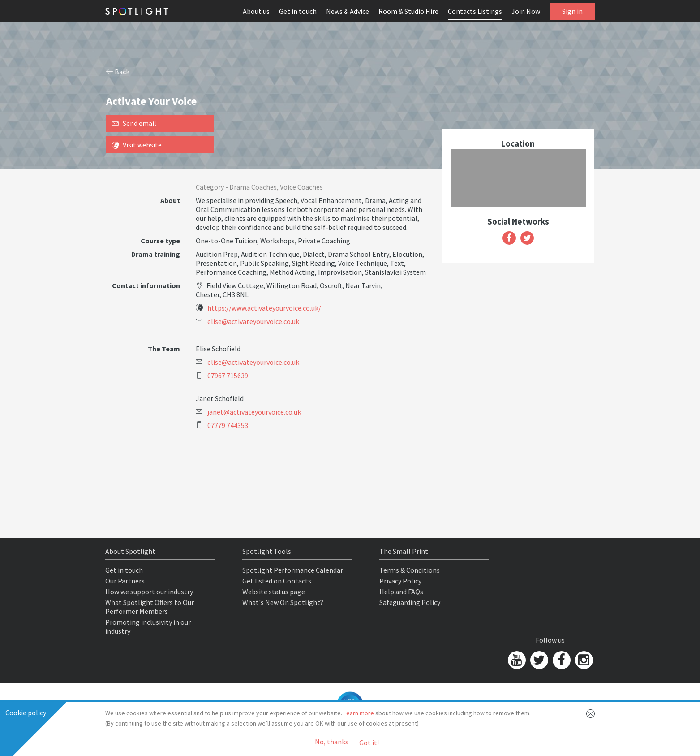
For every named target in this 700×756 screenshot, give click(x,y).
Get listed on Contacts (277, 581)
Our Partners (125, 581)
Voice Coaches (301, 187)
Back (118, 72)
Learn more (359, 713)
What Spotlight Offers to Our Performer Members (150, 607)
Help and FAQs (401, 592)
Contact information (146, 285)
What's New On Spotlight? (283, 602)
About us (256, 11)
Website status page (274, 592)
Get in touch (298, 11)
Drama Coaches (253, 187)
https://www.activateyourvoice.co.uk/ (264, 308)
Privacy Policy (400, 581)
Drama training (156, 254)
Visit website (137, 145)
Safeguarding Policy (410, 602)
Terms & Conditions (410, 570)
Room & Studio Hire (408, 11)
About (170, 200)
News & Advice (348, 11)
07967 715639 (228, 376)
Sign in (572, 11)
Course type (160, 241)
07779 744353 (228, 425)
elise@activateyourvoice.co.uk (253, 321)
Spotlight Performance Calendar (293, 570)
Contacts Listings (475, 11)
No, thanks (332, 742)
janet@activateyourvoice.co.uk (254, 412)
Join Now (526, 11)
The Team (164, 349)
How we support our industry (149, 592)
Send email (134, 123)
